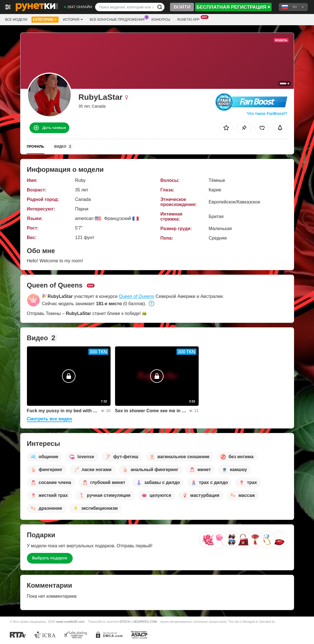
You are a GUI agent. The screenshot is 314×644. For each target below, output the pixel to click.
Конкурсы (161, 20)
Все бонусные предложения (119, 19)
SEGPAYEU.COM (145, 622)
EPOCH (125, 622)
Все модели (16, 20)
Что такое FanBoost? (267, 113)
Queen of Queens (137, 296)
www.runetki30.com (70, 621)
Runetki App (190, 19)
